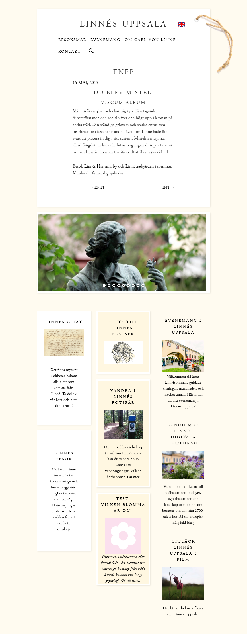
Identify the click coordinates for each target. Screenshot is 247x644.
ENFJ (98, 187)
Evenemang (105, 40)
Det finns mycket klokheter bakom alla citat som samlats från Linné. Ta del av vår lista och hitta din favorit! (64, 388)
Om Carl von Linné (150, 40)
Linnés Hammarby (101, 166)
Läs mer (133, 477)
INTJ (168, 187)
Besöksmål (72, 40)
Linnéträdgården (140, 166)
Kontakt (70, 52)
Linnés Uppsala (124, 24)
